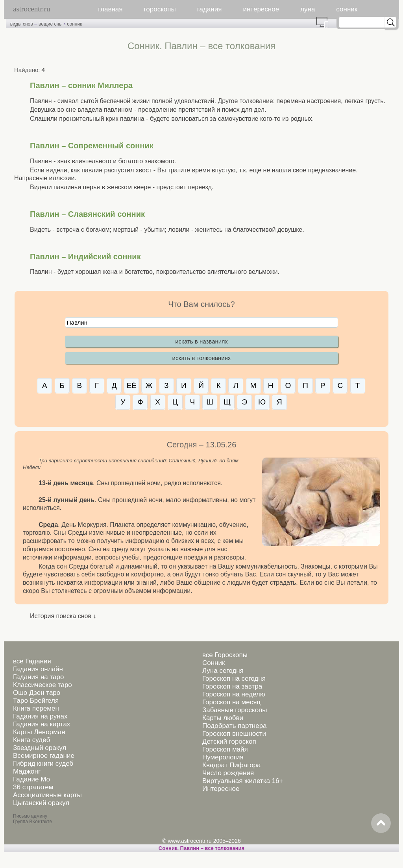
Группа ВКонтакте (32, 822)
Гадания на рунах (40, 716)
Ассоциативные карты (47, 795)
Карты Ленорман (39, 732)
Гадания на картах (42, 724)
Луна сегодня (223, 671)
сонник (347, 9)
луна (308, 9)
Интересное (221, 789)
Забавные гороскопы (235, 710)
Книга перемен (36, 708)
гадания (210, 9)
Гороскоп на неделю (234, 694)
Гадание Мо (31, 779)
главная (110, 9)
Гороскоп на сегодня (234, 679)
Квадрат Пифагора (232, 765)
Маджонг (27, 771)
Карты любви (223, 718)
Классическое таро (43, 685)
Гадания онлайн (38, 669)
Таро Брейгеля (36, 701)
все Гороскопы (225, 655)
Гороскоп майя (225, 749)
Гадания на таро (38, 677)
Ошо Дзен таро (37, 693)
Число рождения (228, 773)
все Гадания (32, 661)
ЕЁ (132, 385)
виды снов (22, 24)
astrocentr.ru (31, 9)
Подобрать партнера (235, 726)
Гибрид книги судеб (43, 764)
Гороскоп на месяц (231, 702)
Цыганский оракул (41, 803)
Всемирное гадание (44, 756)
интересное (261, 9)
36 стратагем (33, 787)
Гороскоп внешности (234, 734)
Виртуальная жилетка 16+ (243, 781)
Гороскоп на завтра (232, 686)
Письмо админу (30, 816)
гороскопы (160, 9)
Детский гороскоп (229, 741)
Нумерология (223, 757)
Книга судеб (31, 740)
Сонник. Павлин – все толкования (201, 848)
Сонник (214, 663)
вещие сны (51, 24)
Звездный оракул (40, 748)
